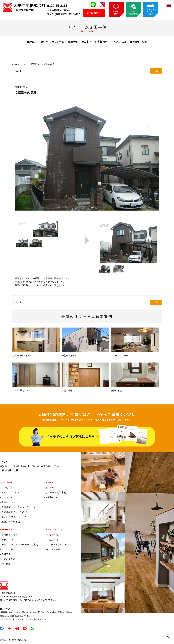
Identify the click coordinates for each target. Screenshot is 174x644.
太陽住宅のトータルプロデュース (19, 507)
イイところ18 (118, 42)
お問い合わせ (94, 13)
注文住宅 (43, 42)
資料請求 (6, 554)
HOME (31, 42)
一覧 (156, 71)
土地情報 (73, 42)
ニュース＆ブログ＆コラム (60, 545)
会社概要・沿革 (138, 42)
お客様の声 (101, 42)
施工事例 (50, 488)
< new (16, 71)
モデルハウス (8, 540)
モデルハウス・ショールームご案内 (20, 545)
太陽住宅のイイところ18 (14, 512)
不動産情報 (52, 540)
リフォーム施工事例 (56, 492)
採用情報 (6, 564)
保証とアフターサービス (14, 517)
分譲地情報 (52, 535)
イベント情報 (53, 549)
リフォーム (58, 42)
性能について (8, 502)
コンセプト (7, 488)
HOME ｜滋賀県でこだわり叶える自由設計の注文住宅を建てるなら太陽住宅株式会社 (30, 466)
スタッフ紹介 (8, 549)
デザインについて (11, 492)
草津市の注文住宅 (11, 522)
